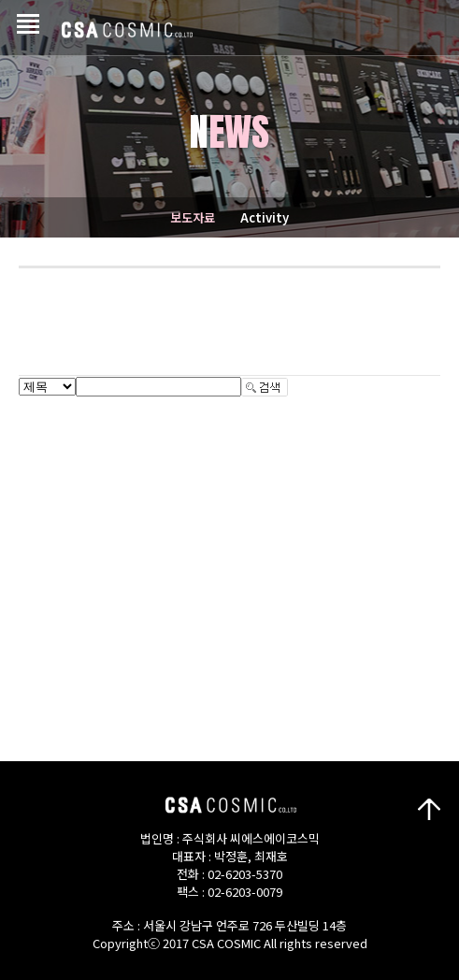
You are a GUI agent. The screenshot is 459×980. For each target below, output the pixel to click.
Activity (265, 217)
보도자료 (193, 217)
